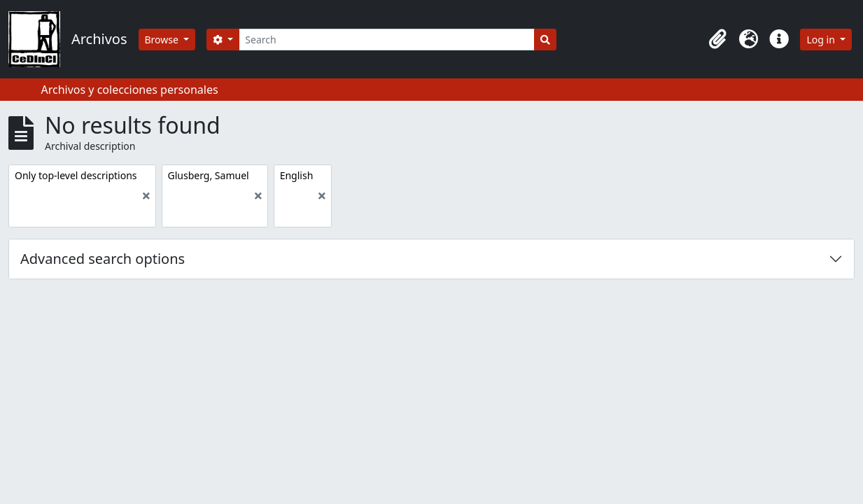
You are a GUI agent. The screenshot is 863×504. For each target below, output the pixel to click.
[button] (717, 39)
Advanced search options (103, 259)
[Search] (387, 40)
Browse (163, 40)
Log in (822, 40)
